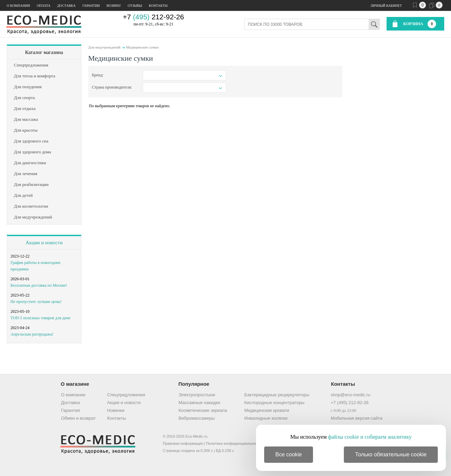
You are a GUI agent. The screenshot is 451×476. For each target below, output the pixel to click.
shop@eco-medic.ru (350, 395)
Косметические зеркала (203, 410)
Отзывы (135, 6)
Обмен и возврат (78, 418)
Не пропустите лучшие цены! (36, 302)
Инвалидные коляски (266, 418)
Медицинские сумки (142, 47)
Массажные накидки (199, 403)
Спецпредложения (126, 395)
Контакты (158, 6)
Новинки (116, 410)
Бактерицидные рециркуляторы (277, 395)
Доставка (66, 6)
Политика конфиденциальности (233, 443)
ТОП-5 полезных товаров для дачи (40, 318)
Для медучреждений (104, 47)
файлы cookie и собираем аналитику (370, 437)
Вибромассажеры (197, 418)
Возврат (114, 6)
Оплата (43, 6)
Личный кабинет (386, 6)
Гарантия (70, 410)
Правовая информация (183, 443)
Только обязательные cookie (391, 454)
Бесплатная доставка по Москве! (39, 285)
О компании (18, 6)
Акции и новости (44, 243)
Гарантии (91, 6)
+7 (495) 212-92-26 (350, 403)
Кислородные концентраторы (274, 403)
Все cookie (289, 454)
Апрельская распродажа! (32, 334)
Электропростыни (197, 395)
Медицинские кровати (267, 410)
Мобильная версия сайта (356, 418)
